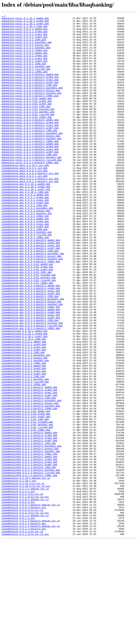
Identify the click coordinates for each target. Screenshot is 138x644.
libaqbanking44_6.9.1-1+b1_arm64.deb (26, 494)
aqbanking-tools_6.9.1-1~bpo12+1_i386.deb (29, 154)
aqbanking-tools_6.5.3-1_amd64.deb (24, 32)
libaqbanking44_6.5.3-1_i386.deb (23, 420)
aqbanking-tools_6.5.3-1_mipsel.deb (25, 51)
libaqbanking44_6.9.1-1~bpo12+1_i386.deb (29, 529)
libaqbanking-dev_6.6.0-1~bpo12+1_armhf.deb (31, 295)
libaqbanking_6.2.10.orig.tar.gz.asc (26, 581)
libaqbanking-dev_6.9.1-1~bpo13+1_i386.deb (30, 382)
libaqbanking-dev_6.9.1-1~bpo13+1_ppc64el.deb (32, 385)
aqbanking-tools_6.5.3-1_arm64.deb (24, 35)
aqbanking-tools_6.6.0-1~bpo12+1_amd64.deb (30, 87)
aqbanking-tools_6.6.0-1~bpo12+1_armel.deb (30, 93)
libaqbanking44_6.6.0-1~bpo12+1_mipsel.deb (30, 481)
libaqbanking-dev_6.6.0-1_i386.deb (24, 273)
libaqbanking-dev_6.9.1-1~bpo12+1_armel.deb (31, 346)
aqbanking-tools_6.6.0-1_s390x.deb (24, 83)
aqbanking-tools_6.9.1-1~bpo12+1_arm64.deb (30, 144)
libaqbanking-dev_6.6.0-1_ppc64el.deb (27, 276)
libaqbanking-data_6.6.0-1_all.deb (24, 202)
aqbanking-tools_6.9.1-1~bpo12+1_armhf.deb (30, 151)
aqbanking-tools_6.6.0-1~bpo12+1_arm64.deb (30, 90)
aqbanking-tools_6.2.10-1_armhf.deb (25, 26)
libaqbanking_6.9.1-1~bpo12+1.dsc (24, 625)
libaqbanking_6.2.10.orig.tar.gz (23, 577)
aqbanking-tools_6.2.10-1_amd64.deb (25, 19)
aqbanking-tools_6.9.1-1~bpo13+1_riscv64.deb (31, 189)
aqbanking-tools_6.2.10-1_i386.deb (24, 29)
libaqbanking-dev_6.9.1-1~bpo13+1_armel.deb (31, 375)
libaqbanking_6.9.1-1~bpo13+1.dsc (24, 632)
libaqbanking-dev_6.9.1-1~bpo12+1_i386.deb (30, 353)
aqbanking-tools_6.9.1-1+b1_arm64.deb (27, 119)
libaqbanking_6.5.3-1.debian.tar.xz (25, 584)
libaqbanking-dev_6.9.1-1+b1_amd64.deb (27, 314)
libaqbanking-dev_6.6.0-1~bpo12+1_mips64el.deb (33, 302)
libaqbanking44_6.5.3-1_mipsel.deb (24, 427)
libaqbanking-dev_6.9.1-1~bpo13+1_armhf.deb (31, 378)
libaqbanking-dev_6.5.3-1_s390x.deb (25, 257)
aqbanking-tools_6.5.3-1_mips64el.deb (27, 48)
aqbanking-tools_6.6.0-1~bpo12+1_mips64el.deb (32, 103)
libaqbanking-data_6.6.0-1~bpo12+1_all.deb (30, 205)
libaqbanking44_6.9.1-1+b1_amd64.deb (26, 491)
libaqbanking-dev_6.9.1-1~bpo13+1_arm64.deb (31, 372)
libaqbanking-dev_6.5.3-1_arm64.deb (25, 234)
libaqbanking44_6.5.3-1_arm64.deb (24, 411)
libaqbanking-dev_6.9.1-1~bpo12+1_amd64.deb (31, 340)
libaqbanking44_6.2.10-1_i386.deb (24, 404)
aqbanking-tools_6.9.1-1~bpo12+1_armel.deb (30, 148)
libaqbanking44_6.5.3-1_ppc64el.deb (25, 430)
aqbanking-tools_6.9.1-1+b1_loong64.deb (28, 128)
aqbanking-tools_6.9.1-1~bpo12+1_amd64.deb (30, 141)
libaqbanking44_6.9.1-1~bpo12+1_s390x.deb (29, 542)
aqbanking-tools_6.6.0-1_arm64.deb (24, 64)
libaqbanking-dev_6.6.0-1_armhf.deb (25, 269)
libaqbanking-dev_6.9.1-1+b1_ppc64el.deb (29, 330)
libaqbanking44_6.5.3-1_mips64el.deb (26, 423)
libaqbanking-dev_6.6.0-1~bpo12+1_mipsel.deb (31, 305)
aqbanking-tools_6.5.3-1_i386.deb (24, 45)
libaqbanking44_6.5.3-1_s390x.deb (24, 433)
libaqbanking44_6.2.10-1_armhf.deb (24, 401)
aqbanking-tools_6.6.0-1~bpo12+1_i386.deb (29, 99)
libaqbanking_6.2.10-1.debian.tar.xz (26, 571)
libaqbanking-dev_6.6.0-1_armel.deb (25, 266)
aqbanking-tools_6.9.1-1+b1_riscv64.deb (28, 135)
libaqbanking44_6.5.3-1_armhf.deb (24, 417)
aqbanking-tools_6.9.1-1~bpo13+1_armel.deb (30, 176)
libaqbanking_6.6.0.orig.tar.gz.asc (25, 613)
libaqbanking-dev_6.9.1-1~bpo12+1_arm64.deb (31, 343)
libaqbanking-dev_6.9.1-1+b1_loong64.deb (29, 327)
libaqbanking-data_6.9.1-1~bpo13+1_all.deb (30, 215)
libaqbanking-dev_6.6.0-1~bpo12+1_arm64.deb (31, 289)
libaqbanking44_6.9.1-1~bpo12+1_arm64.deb (29, 520)
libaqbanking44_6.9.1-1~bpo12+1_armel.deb (29, 523)
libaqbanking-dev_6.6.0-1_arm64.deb (25, 263)
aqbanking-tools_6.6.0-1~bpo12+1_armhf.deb (30, 96)
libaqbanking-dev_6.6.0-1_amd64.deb (25, 260)
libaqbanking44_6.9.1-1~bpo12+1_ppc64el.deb (31, 539)
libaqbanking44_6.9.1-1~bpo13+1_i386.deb (29, 558)
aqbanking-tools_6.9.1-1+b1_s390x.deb (27, 138)
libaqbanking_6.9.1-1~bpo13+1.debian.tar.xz (31, 629)
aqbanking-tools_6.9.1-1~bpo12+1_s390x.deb (30, 167)
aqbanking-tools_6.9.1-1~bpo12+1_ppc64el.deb (31, 164)
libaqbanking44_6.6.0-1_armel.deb (24, 443)
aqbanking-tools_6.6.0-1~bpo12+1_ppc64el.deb (31, 109)
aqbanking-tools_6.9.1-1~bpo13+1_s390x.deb (30, 192)
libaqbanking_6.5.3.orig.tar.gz (22, 590)
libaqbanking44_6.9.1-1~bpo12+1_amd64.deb (29, 516)
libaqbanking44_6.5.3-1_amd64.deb (24, 407)
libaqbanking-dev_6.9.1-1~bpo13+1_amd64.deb (31, 369)
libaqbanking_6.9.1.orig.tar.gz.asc (25, 638)
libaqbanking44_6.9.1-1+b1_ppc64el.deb (27, 507)
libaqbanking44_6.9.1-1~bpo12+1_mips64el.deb (31, 532)
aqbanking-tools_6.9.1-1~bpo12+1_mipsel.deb (31, 160)
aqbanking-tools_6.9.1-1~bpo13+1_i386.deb (29, 183)
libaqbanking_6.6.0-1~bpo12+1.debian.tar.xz (31, 603)
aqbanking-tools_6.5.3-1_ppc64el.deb (26, 55)
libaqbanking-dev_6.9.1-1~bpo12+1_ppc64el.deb (32, 362)
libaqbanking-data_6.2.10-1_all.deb (25, 196)
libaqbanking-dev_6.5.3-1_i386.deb (24, 244)
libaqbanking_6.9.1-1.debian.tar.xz (25, 616)
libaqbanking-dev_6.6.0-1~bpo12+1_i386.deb (30, 298)
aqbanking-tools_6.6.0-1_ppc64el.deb (26, 77)
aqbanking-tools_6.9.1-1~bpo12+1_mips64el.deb (32, 157)
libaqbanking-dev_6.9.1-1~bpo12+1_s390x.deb (31, 366)
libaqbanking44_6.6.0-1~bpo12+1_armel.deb (29, 468)
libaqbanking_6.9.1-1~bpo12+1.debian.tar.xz (31, 622)
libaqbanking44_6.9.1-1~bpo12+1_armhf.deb (29, 526)
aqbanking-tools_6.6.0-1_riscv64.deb (26, 80)
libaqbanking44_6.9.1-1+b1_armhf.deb (26, 497)
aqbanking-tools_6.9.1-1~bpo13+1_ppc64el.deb (31, 186)
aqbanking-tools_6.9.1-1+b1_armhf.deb (27, 122)
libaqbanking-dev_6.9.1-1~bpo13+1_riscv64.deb (32, 388)
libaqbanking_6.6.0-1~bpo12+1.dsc (24, 606)
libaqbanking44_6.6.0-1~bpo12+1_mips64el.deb (31, 478)
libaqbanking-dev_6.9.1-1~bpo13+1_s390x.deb (31, 391)
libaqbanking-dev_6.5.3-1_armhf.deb (25, 241)
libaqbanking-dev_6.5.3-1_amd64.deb (25, 231)
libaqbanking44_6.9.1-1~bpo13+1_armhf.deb (29, 555)
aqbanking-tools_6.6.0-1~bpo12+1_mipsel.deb (31, 106)
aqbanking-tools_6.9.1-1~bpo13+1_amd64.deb (30, 170)
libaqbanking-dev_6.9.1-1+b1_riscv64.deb (29, 334)
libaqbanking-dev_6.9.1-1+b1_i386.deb (27, 324)
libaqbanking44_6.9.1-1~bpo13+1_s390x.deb (29, 568)
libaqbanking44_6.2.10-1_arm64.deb (24, 398)
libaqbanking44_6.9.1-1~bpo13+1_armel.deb (29, 552)
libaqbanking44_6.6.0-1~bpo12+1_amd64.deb (29, 462)
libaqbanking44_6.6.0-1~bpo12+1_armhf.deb (29, 472)
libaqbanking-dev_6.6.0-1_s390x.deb (25, 282)
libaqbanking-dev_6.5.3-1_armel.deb (25, 237)
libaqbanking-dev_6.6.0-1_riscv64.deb (27, 279)
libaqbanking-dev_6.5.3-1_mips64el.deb (27, 247)
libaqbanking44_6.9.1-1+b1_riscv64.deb (27, 510)
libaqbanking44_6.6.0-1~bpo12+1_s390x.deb (29, 488)
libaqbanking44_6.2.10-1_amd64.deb (24, 395)
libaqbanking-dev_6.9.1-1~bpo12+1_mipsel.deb (31, 359)
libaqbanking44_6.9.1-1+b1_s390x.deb (26, 513)
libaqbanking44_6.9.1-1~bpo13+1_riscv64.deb (31, 565)
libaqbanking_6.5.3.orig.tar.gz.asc (25, 593)
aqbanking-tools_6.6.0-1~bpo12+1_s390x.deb (30, 112)
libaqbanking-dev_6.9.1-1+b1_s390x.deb (27, 337)
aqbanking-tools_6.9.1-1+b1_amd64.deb (27, 115)
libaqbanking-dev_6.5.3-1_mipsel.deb (26, 250)
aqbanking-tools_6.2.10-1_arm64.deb (25, 22)
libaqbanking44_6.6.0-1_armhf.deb (24, 446)
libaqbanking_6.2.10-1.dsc (19, 574)
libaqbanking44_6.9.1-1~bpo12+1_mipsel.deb (30, 536)
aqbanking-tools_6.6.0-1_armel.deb (24, 67)
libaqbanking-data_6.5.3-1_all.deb (24, 199)
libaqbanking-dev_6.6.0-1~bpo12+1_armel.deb (31, 292)
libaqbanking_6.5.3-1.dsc (18, 587)
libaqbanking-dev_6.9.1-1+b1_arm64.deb (27, 318)
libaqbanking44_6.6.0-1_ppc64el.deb (25, 452)
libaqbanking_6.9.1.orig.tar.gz (22, 635)
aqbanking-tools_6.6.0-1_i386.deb (24, 74)
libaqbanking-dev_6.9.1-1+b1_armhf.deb (27, 321)
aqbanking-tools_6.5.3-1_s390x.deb (24, 58)
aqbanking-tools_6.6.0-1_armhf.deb (24, 71)
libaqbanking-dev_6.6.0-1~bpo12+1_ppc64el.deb (32, 308)
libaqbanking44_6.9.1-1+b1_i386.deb (25, 500)
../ (3, 16)
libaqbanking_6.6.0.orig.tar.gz (22, 609)
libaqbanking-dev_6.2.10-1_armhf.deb (26, 225)
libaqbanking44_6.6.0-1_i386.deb (23, 449)
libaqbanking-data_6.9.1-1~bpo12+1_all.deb (30, 212)
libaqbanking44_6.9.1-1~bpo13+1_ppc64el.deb (31, 561)
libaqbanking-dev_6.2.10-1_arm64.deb (26, 221)
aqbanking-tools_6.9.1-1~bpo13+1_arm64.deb (30, 173)
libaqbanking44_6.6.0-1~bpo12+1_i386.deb (29, 475)
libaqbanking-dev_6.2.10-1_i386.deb (25, 228)
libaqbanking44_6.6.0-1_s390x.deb (24, 459)
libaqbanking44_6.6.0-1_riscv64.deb (25, 455)
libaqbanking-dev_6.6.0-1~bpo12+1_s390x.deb (31, 311)
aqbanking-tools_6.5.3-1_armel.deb (24, 38)
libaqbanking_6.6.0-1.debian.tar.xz (25, 597)
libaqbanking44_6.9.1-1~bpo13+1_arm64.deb (29, 548)
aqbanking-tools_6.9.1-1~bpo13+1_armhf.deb (30, 180)
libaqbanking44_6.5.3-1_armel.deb (24, 414)
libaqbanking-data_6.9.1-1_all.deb (24, 208)
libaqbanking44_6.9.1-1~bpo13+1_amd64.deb (29, 545)
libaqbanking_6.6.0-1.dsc (18, 600)
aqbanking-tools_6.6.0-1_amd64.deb (24, 61)
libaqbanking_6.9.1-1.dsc (18, 619)
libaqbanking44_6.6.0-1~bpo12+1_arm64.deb (29, 465)
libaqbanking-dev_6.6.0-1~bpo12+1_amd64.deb (31, 285)
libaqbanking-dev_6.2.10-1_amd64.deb (26, 218)
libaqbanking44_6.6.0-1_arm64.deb (24, 439)
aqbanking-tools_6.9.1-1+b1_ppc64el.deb (28, 132)
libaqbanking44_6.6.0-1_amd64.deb (24, 436)
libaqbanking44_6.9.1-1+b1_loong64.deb (27, 504)
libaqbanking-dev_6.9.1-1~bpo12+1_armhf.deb (31, 350)
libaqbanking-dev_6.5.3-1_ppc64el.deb (27, 253)
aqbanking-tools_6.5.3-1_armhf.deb (24, 42)
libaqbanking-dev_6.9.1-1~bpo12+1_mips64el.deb (33, 356)
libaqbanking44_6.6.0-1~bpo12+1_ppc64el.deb (31, 484)
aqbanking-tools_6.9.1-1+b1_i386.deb (26, 125)
